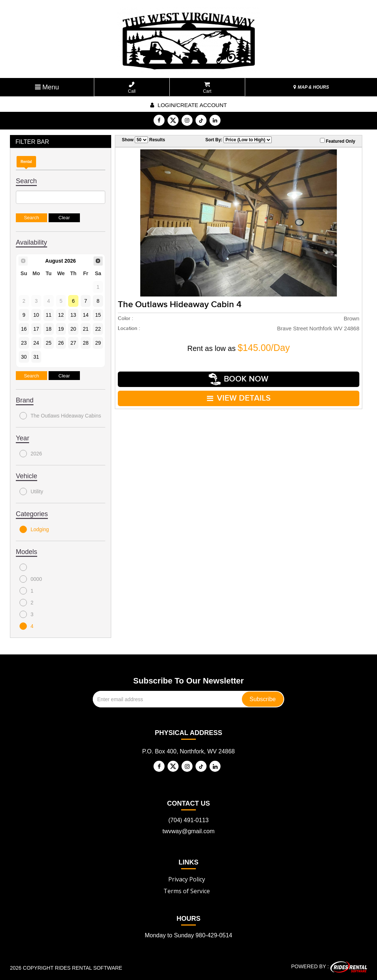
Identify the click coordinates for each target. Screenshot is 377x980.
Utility (31, 491)
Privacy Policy (187, 879)
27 (73, 343)
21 (86, 329)
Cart (207, 88)
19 (61, 329)
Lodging (34, 529)
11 (49, 315)
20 (73, 329)
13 (73, 315)
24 (36, 343)
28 (86, 343)
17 (36, 329)
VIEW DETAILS (239, 398)
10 (36, 315)
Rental (26, 162)
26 (61, 343)
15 (98, 315)
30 (24, 357)
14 (86, 315)
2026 (31, 454)
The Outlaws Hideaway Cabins (60, 416)
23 (24, 343)
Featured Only (338, 141)
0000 (31, 579)
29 (98, 343)
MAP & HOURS (311, 87)
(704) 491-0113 (188, 820)
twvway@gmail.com (188, 831)
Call (132, 88)
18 (49, 329)
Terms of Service (187, 891)
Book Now (239, 379)
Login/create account (188, 105)
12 (61, 315)
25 (49, 343)
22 (98, 329)
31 (36, 357)
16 (24, 329)
